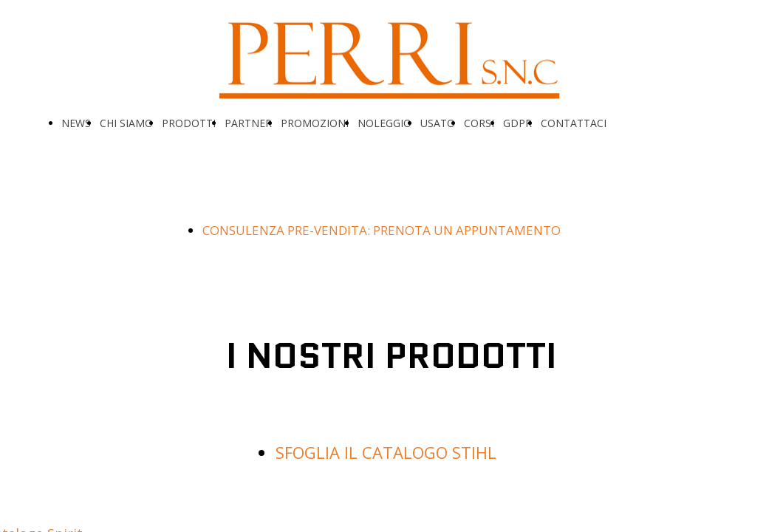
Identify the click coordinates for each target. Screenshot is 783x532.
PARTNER (248, 123)
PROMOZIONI (315, 123)
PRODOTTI (189, 123)
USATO (438, 123)
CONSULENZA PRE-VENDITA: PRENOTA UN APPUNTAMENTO (382, 230)
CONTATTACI (574, 123)
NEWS (76, 123)
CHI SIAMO (126, 123)
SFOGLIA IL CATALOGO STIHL (386, 452)
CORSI (479, 123)
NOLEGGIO (384, 123)
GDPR (517, 123)
